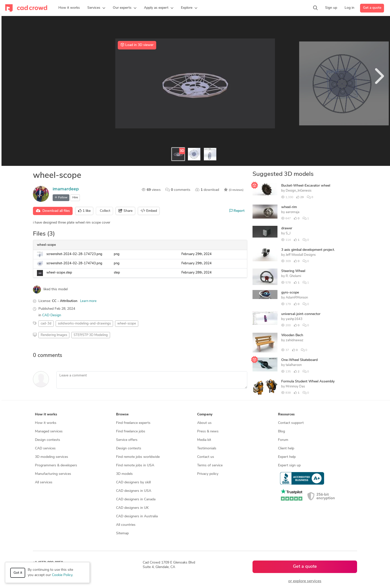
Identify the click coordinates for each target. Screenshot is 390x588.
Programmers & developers (56, 465)
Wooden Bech (292, 335)
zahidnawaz (295, 340)
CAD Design (52, 315)
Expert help (287, 457)
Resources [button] (286, 415)
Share (126, 211)
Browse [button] (122, 415)
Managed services (49, 432)
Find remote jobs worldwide (138, 457)
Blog (281, 432)
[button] (96, 8)
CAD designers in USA (134, 491)
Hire (75, 198)
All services (44, 482)
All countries (126, 525)
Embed (149, 211)
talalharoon (294, 365)
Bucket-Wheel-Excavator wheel (306, 186)
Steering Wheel (293, 271)
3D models (124, 474)
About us (204, 423)
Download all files (53, 211)
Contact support (291, 423)
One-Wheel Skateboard (299, 360)
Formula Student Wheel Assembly (308, 382)
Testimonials (207, 448)
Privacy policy (208, 474)
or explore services (305, 581)
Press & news (208, 432)
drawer (287, 228)
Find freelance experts (133, 423)
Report (237, 211)
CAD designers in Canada (136, 499)
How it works (46, 423)
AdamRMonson (297, 298)
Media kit (204, 440)
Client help (286, 448)
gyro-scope (290, 293)
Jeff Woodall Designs (301, 255)
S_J (288, 233)
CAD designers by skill (133, 482)
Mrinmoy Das (295, 387)
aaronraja (293, 212)
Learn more (88, 301)
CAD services (45, 448)
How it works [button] (46, 415)
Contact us (206, 457)
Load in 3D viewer (137, 45)
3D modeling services (52, 457)
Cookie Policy (62, 575)
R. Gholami (293, 276)
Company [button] (205, 415)
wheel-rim (289, 207)
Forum (283, 440)
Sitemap (122, 533)
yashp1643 (294, 319)
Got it (18, 573)
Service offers (127, 440)
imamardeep (66, 189)
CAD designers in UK (132, 508)
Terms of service (210, 465)
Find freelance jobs (131, 432)
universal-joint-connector (301, 314)
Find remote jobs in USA (135, 465)
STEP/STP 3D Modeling (91, 335)
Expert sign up (289, 465)
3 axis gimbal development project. (308, 250)
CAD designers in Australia (137, 516)
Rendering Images (54, 335)
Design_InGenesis (299, 191)
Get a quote (372, 8)
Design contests (48, 440)
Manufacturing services (53, 474)
